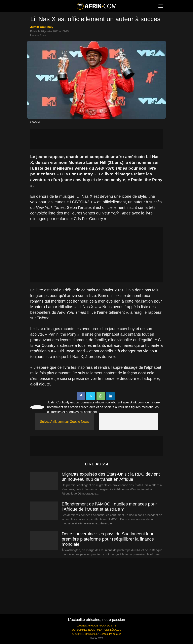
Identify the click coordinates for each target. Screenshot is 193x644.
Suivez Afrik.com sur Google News (64, 422)
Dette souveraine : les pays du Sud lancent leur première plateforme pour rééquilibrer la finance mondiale (108, 539)
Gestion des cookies (110, 634)
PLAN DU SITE (108, 626)
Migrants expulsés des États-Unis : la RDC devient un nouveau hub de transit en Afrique (111, 477)
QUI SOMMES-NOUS (84, 630)
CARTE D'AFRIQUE (87, 626)
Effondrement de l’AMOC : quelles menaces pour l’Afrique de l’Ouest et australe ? (109, 507)
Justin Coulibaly (42, 27)
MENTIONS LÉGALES (109, 630)
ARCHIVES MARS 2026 (85, 634)
